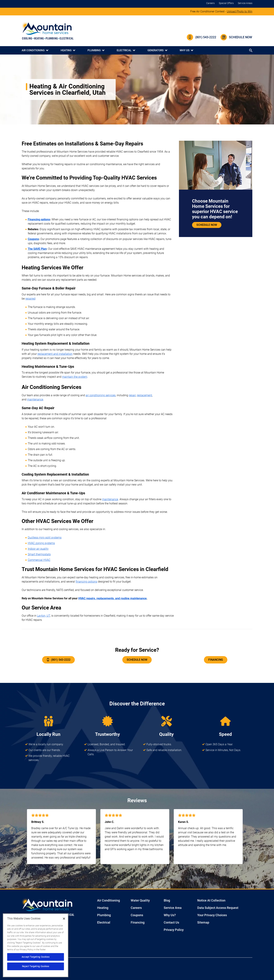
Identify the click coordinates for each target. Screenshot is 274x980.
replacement (144, 395)
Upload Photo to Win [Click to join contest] (240, 11)
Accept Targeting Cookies (36, 957)
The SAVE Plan (37, 249)
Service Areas (245, 3)
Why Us (185, 50)
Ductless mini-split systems (45, 538)
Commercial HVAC (39, 560)
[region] (36, 945)
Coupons (33, 239)
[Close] (64, 919)
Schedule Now (236, 37)
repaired (30, 299)
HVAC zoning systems (41, 543)
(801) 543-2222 (201, 37)
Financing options (39, 219)
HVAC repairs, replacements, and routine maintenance (112, 598)
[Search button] (251, 50)
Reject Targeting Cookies (36, 966)
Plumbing (94, 50)
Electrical (124, 50)
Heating (66, 50)
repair (132, 395)
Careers (210, 3)
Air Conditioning (33, 50)
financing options (86, 582)
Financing (216, 660)
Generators (156, 50)
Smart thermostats (39, 554)
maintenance (35, 399)
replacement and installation (55, 354)
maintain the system (75, 377)
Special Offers (226, 3)
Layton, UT (44, 616)
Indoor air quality (38, 549)
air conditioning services (101, 395)
